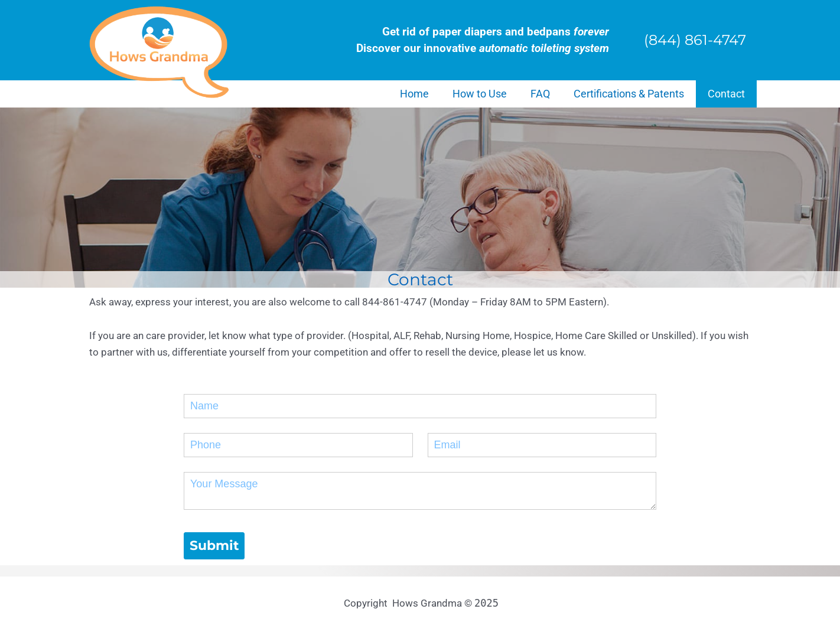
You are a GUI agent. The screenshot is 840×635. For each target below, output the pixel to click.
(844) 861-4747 (695, 40)
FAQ (540, 94)
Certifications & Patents (629, 94)
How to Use (480, 94)
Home (414, 94)
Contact (726, 94)
